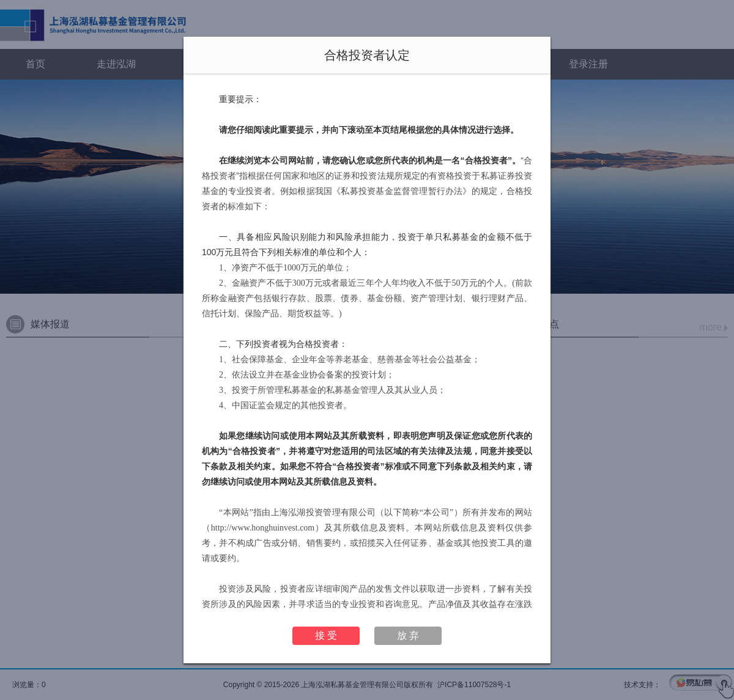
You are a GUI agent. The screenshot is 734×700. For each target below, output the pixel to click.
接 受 (326, 635)
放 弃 (408, 635)
